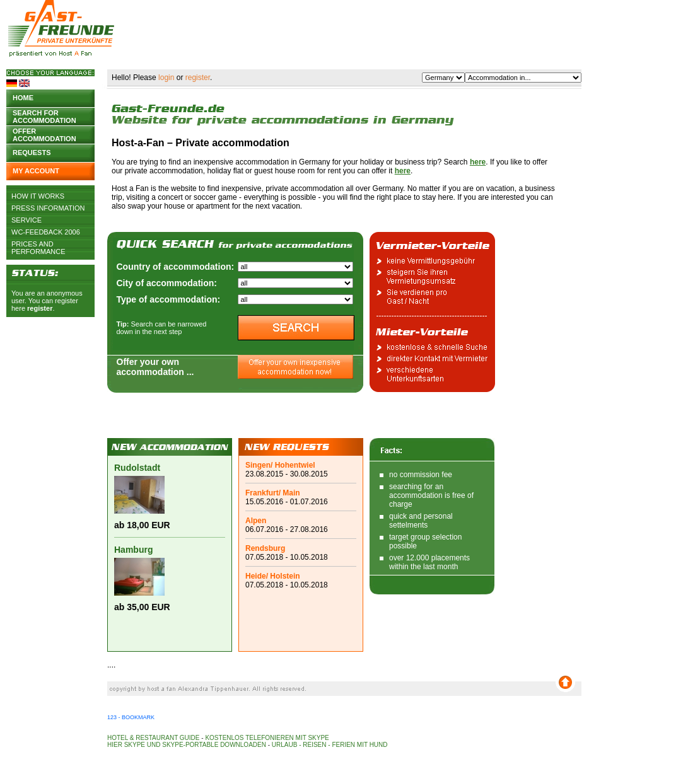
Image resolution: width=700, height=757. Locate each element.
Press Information (48, 208)
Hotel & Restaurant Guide (154, 738)
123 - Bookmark (131, 717)
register (40, 308)
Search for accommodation (44, 116)
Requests (32, 153)
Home (23, 98)
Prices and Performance (38, 244)
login (166, 78)
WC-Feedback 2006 (46, 232)
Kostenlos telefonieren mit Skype (267, 738)
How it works (38, 196)
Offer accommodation (44, 134)
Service (26, 220)
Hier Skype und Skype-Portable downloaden (187, 745)
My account (36, 171)
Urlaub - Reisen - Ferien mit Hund (330, 745)
